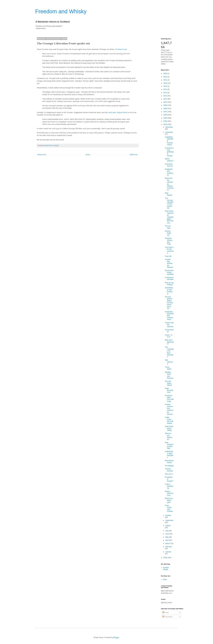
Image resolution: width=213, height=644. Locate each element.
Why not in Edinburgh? (169, 342)
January (168, 552)
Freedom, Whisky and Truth (169, 241)
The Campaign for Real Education (169, 352)
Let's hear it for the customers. (169, 250)
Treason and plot (169, 470)
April (167, 540)
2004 (165, 121)
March (168, 543)
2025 (165, 74)
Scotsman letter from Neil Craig (169, 398)
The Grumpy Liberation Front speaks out (169, 203)
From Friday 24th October (169, 508)
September (169, 520)
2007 (165, 112)
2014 (165, 89)
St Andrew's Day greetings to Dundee (169, 152)
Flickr (165, 580)
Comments (167, 617)
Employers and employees (169, 172)
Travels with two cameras (169, 325)
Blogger (116, 637)
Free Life (168, 256)
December (169, 127)
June (167, 534)
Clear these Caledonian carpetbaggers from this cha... (169, 217)
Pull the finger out (168, 233)
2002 (165, 558)
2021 (165, 80)
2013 (165, 93)
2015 (165, 86)
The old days (168, 227)
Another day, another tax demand (169, 263)
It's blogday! (169, 466)
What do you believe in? (169, 436)
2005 (165, 118)
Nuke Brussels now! (169, 390)
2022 (165, 77)
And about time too (169, 165)
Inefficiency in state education (169, 454)
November (169, 132)
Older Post (134, 155)
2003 (165, 124)
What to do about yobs (169, 500)
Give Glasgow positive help (169, 445)
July (167, 531)
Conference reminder (169, 279)
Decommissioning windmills (169, 272)
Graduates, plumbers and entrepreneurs (169, 316)
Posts (166, 613)
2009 (165, 105)
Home (88, 155)
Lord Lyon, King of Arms (118, 112)
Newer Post (42, 155)
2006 (165, 115)
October (168, 515)
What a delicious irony (169, 493)
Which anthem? (169, 160)
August (168, 526)
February (169, 547)
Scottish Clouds (166, 569)
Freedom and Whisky (61, 11)
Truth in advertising (169, 486)
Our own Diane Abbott (168, 383)
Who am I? (169, 474)
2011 (165, 99)
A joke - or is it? (169, 336)
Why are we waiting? (169, 284)
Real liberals (169, 194)
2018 (165, 83)
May (167, 537)
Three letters (168, 368)
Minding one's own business (169, 375)
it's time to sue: (121, 49)
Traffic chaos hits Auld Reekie (169, 420)
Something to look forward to (169, 291)
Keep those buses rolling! (169, 428)
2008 (165, 109)
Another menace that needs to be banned (169, 409)
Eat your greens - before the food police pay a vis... (169, 303)
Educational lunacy (169, 462)
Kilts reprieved (169, 362)
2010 (165, 102)
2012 (165, 96)
